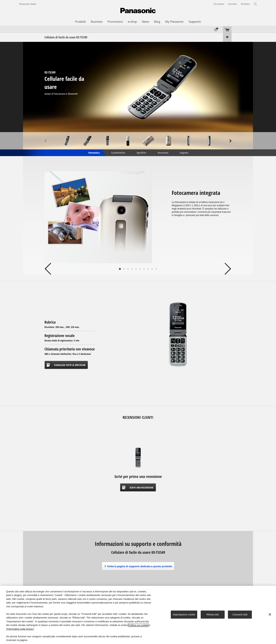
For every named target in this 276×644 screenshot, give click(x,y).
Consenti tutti (240, 615)
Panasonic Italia (28, 4)
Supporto (184, 152)
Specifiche (141, 152)
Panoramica (94, 152)
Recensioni (163, 152)
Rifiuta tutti (213, 615)
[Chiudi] (270, 614)
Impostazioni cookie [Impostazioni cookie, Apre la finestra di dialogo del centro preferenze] (184, 615)
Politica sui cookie (138, 625)
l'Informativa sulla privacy (20, 629)
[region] (138, 615)
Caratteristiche (118, 152)
